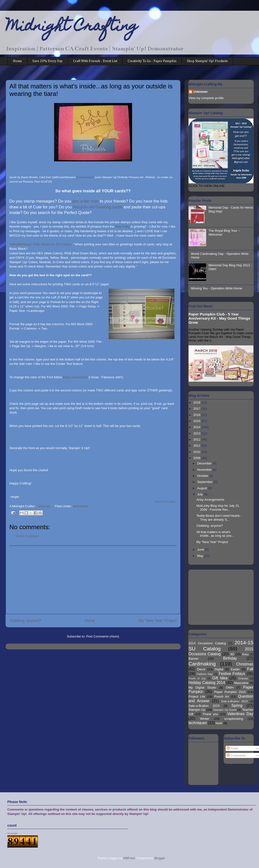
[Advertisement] (93, 580)
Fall (250, 669)
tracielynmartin (85, 177)
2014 (197, 427)
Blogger (160, 858)
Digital (219, 669)
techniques (81, 506)
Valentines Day (240, 714)
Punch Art (222, 697)
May (201, 556)
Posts (232, 748)
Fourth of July (197, 679)
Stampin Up (197, 710)
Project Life (197, 697)
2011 (197, 446)
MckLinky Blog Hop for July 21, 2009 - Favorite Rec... (218, 508)
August (202, 488)
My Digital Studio (202, 688)
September (205, 482)
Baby (245, 654)
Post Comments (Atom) (103, 636)
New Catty (123, 226)
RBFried (129, 858)
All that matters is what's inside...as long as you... (215, 534)
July (200, 494)
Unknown (201, 92)
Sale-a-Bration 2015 (204, 706)
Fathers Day (205, 674)
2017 (197, 409)
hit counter (12, 833)
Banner (194, 659)
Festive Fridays (232, 674)
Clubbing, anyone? (25, 621)
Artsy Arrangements (210, 500)
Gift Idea (220, 678)
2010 (197, 452)
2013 (197, 433)
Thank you (210, 714)
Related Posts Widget (165, 502)
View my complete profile (206, 98)
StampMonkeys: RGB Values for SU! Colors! (41, 244)
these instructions (76, 377)
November (205, 470)
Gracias (243, 678)
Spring (237, 706)
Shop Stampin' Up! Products (207, 61)
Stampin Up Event (225, 710)
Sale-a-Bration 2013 (234, 701)
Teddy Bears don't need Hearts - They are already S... (219, 518)
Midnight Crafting (72, 27)
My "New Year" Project (158, 621)
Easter (235, 669)
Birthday (230, 658)
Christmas (245, 664)
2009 (197, 458)
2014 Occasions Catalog (207, 643)
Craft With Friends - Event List (95, 61)
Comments (236, 755)
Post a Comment (27, 536)
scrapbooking (234, 719)
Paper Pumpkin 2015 (230, 692)
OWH (230, 688)
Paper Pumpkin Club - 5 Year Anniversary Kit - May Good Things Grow (219, 318)
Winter (205, 719)
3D (232, 654)
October (203, 476)
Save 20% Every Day (48, 61)
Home (17, 61)
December (205, 463)
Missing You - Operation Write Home (217, 288)
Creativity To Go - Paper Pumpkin (152, 61)
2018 (197, 402)
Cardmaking (202, 664)
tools (219, 723)
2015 (197, 421)
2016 (197, 415)
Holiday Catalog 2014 (207, 683)
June (201, 549)
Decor (201, 669)
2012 (197, 439)
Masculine (241, 683)
